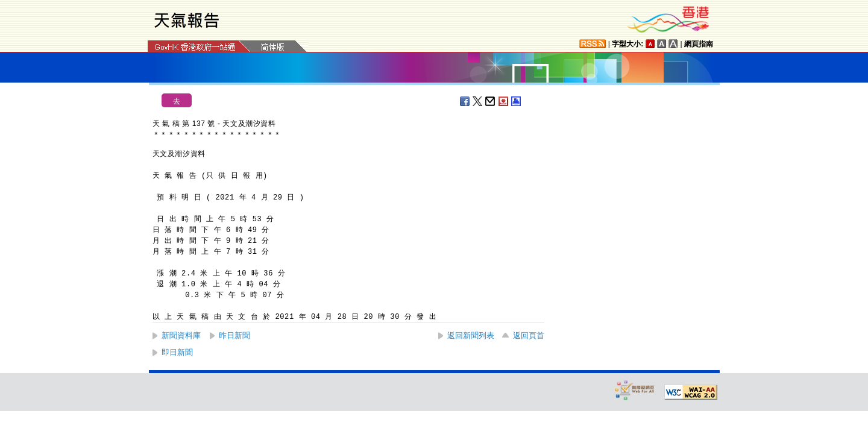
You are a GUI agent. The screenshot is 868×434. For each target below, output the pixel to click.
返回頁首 (529, 335)
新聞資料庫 (181, 335)
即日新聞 (177, 352)
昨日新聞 (234, 335)
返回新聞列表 (471, 335)
